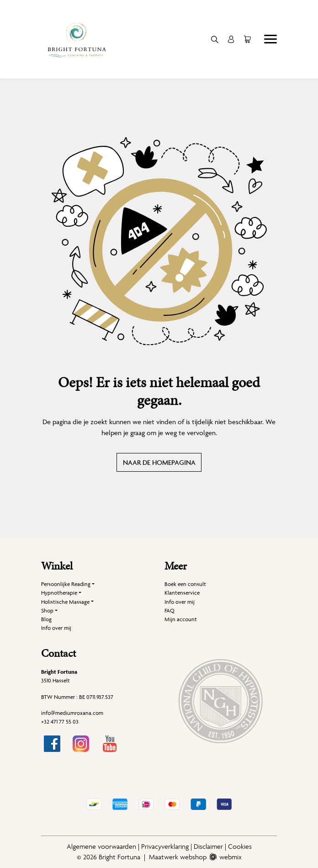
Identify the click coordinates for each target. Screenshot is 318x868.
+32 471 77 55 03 (60, 722)
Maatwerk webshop (178, 857)
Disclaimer (208, 846)
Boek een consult (185, 584)
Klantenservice (182, 593)
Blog (46, 619)
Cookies (240, 846)
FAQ (170, 610)
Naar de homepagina (159, 462)
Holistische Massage (65, 602)
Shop (47, 610)
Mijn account (181, 619)
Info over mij (56, 628)
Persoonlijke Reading (66, 584)
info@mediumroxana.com (72, 713)
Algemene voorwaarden (101, 846)
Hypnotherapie (59, 593)
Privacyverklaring (165, 846)
